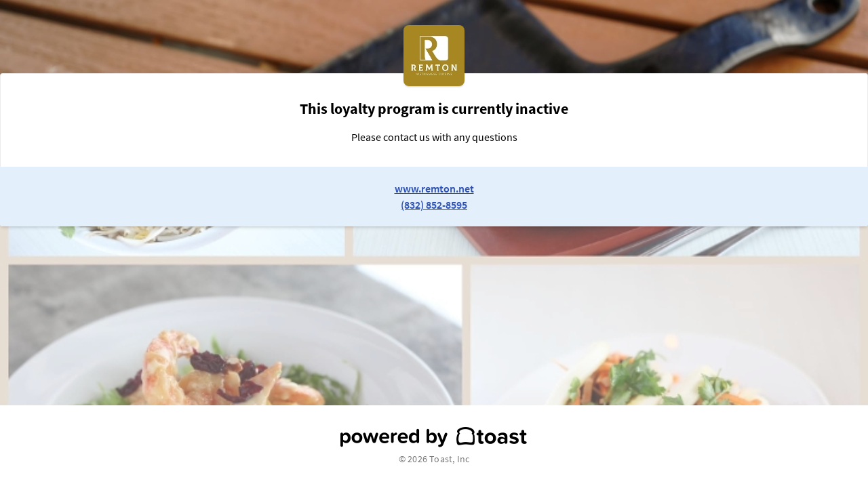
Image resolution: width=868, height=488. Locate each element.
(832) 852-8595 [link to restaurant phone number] (434, 205)
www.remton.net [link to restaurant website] (434, 188)
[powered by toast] (434, 437)
